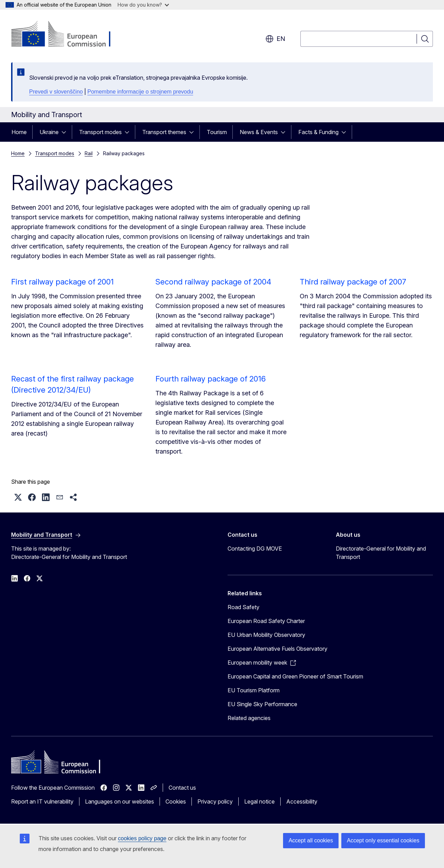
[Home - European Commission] (67, 35)
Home (19, 132)
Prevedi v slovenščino (56, 92)
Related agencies (249, 718)
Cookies (176, 801)
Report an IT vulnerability (42, 801)
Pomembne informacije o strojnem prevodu (140, 92)
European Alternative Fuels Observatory (277, 649)
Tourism (217, 132)
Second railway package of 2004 (213, 282)
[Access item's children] (66, 132)
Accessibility (302, 801)
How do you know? (143, 5)
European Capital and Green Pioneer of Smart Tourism (295, 676)
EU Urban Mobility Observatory (266, 635)
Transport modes (100, 132)
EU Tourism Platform (254, 690)
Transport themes (164, 132)
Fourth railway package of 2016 (211, 379)
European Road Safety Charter (266, 621)
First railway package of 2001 (62, 282)
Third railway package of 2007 (353, 282)
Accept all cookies (311, 840)
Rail (89, 153)
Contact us (182, 788)
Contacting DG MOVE (255, 549)
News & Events (259, 132)
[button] (18, 497)
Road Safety (244, 607)
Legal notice (259, 801)
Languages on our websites (119, 801)
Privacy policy (215, 801)
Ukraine (49, 132)
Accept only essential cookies (383, 840)
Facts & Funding (318, 132)
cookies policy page (142, 838)
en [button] (275, 39)
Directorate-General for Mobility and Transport (381, 553)
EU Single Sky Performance (262, 704)
